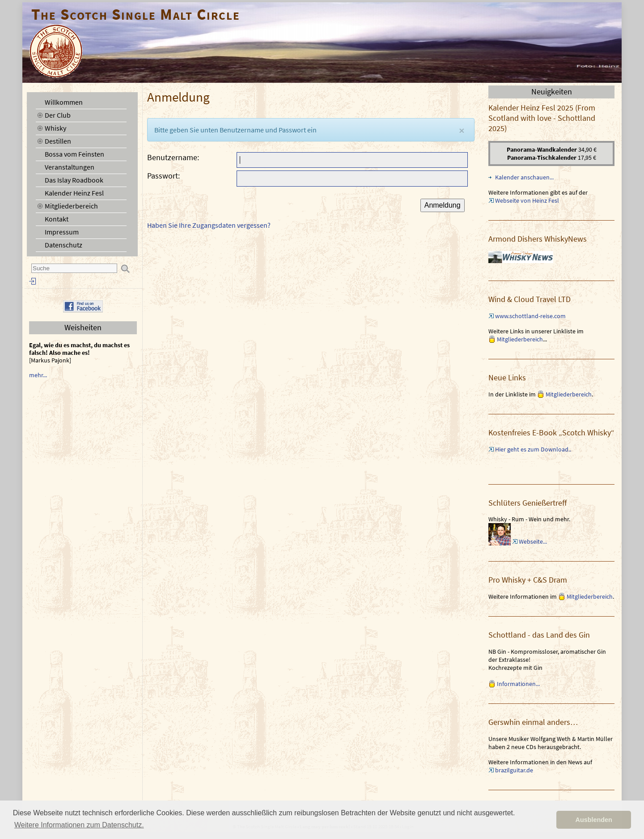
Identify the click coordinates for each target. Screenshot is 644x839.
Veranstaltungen (70, 167)
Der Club (58, 115)
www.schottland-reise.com (530, 316)
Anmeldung (443, 205)
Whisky (55, 128)
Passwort (163, 176)
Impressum (62, 232)
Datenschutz (64, 245)
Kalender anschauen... (524, 177)
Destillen (58, 141)
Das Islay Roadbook (74, 180)
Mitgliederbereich (71, 206)
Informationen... (518, 684)
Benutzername (172, 157)
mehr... (38, 375)
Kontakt (57, 219)
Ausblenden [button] (594, 820)
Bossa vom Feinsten (74, 154)
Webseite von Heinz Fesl (527, 200)
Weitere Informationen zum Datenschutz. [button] (79, 825)
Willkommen (64, 102)
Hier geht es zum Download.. (533, 449)
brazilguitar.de (514, 770)
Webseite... (533, 541)
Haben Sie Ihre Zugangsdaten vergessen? (209, 225)
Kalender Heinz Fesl (74, 193)
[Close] (462, 130)
